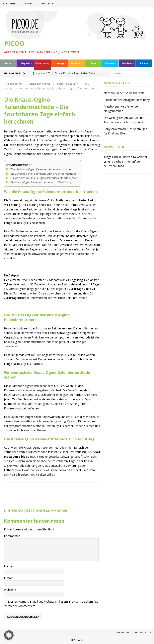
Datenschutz (143, 632)
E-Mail (8, 578)
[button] (9, 635)
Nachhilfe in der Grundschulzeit (124, 93)
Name (8, 566)
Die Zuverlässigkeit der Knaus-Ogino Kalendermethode (44, 174)
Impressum (123, 632)
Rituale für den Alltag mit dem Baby (127, 100)
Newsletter (47, 4)
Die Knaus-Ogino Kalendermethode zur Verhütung (41, 182)
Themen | (29, 4)
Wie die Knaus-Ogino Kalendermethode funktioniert (42, 169)
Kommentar (12, 536)
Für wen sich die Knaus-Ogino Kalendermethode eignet (44, 178)
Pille (38, 355)
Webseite (10, 590)
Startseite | (10, 4)
